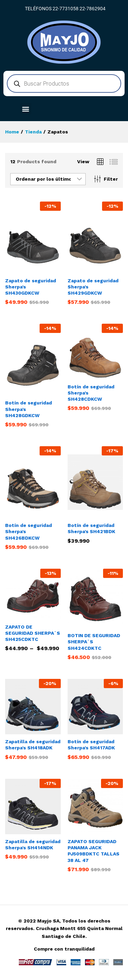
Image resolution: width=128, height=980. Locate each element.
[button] (26, 109)
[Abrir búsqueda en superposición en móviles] (64, 83)
